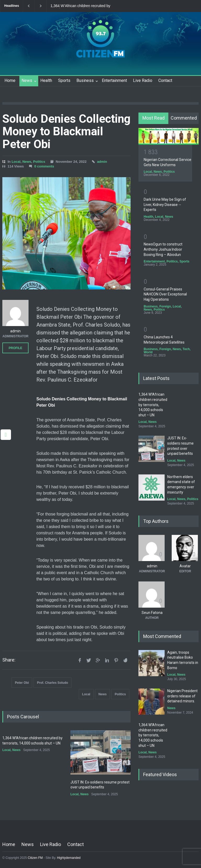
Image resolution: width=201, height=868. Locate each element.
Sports (64, 80)
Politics (39, 162)
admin (102, 162)
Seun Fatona (152, 613)
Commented (184, 118)
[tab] (153, 118)
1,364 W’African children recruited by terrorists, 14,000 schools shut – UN (80, 6)
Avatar (185, 566)
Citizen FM (35, 858)
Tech (186, 349)
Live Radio (143, 80)
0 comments (44, 166)
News (27, 80)
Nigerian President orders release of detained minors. (182, 696)
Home (10, 80)
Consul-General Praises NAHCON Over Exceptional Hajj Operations (165, 294)
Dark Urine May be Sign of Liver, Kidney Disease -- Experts (165, 205)
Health (46, 80)
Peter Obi (22, 683)
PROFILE (15, 348)
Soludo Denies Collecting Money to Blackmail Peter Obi (66, 131)
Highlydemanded (69, 858)
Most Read (153, 118)
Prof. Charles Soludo (52, 683)
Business (85, 80)
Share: (9, 660)
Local (16, 162)
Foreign (165, 306)
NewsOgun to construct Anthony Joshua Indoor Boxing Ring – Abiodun (163, 249)
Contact (165, 80)
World (148, 352)
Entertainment (114, 80)
